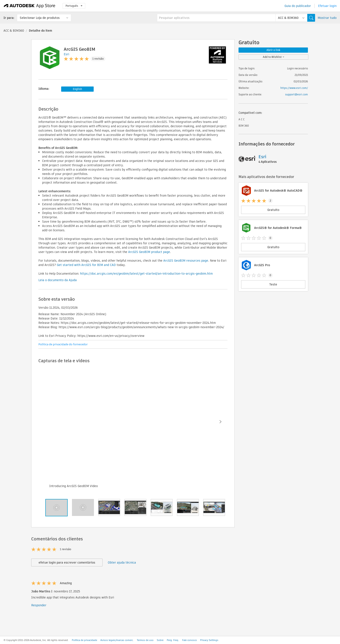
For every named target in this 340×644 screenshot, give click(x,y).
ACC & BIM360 (14, 31)
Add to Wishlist (274, 57)
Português (74, 6)
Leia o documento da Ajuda (58, 280)
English (77, 89)
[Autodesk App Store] (30, 6)
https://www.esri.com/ (294, 88)
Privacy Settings (209, 640)
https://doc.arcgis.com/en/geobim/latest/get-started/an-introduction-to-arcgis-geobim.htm (146, 274)
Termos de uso (145, 640)
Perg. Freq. (173, 640)
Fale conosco (190, 640)
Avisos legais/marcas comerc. (117, 640)
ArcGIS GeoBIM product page (149, 252)
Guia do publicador (298, 6)
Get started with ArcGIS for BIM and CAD (86, 265)
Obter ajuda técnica (122, 562)
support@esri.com (297, 94)
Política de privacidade (84, 640)
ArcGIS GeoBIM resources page (186, 261)
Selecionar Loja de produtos (40, 18)
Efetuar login (327, 6)
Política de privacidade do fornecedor (63, 344)
